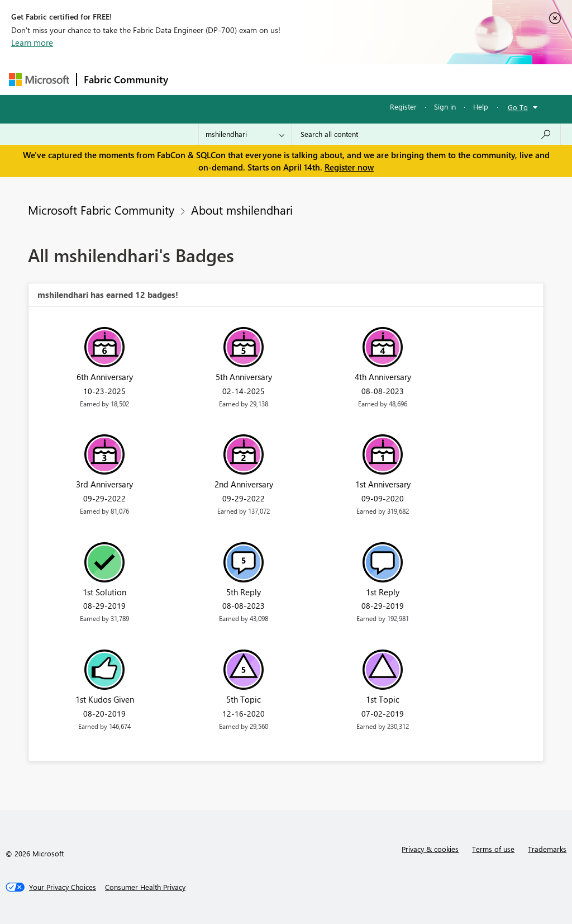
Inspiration (243, 79)
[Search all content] (426, 134)
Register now (349, 167)
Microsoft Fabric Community (101, 210)
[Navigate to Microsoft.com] (39, 80)
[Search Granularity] (245, 134)
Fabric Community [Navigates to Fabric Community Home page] (126, 79)
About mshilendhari (242, 210)
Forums (194, 79)
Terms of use (493, 849)
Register (403, 106)
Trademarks (547, 849)
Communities (338, 79)
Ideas (289, 79)
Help (481, 106)
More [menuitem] (426, 79)
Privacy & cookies (430, 849)
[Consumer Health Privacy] (145, 887)
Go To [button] (518, 107)
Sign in (445, 106)
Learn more (32, 42)
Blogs (388, 79)
